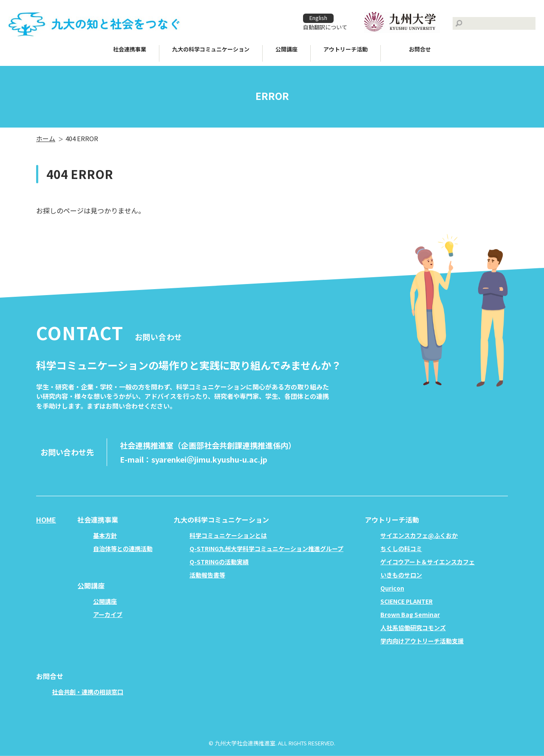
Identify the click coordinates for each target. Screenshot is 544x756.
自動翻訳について (325, 27)
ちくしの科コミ (401, 549)
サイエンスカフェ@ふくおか (419, 535)
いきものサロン (401, 575)
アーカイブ (108, 614)
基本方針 (105, 535)
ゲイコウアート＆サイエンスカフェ (428, 562)
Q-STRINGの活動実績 (219, 562)
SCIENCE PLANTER (407, 601)
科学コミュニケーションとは (228, 535)
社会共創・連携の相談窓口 (88, 692)
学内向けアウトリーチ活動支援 (422, 641)
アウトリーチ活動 (346, 49)
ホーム (46, 138)
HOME (46, 520)
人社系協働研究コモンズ (413, 628)
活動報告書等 (207, 575)
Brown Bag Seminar (410, 614)
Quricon (392, 588)
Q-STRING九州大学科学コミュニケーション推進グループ (266, 549)
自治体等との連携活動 (123, 549)
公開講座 (105, 601)
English (318, 18)
